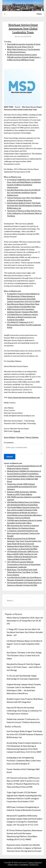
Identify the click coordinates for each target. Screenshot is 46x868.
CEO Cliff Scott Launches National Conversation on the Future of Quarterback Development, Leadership (24, 564)
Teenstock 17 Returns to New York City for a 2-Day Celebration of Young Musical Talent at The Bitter (24, 213)
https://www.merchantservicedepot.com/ (24, 397)
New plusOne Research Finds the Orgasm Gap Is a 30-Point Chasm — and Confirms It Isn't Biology (24, 667)
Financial (17, 431)
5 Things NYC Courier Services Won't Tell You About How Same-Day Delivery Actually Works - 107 (25, 632)
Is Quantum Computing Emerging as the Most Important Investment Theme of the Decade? (23, 533)
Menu (39, 14)
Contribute (24, 864)
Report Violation (32, 437)
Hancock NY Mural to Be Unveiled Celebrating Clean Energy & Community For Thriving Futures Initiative (24, 711)
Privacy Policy (13, 864)
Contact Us (34, 864)
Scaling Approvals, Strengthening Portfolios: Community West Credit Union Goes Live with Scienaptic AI (24, 761)
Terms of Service (35, 862)
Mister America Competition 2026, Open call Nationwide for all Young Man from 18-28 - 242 (25, 621)
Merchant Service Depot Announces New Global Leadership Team (23, 29)
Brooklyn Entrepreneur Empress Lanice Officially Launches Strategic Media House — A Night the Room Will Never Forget (24, 57)
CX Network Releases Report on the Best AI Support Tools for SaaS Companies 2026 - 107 (24, 644)
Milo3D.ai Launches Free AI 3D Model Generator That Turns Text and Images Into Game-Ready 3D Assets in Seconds (24, 541)
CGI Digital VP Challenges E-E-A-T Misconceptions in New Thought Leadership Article (24, 325)
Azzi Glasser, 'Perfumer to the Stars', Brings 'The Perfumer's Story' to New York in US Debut (24, 656)
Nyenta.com (23, 5)
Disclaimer (21, 437)
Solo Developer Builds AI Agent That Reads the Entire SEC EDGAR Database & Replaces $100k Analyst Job (24, 205)
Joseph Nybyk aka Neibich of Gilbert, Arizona (24, 476)
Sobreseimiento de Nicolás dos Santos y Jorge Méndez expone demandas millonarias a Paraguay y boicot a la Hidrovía (24, 515)
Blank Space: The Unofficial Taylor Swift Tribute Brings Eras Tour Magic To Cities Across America (23, 572)
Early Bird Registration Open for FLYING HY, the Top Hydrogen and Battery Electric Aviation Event (24, 192)
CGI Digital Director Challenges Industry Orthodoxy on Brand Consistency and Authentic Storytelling (23, 317)
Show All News (10, 437)
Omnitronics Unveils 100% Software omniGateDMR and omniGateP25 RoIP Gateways (22, 487)
